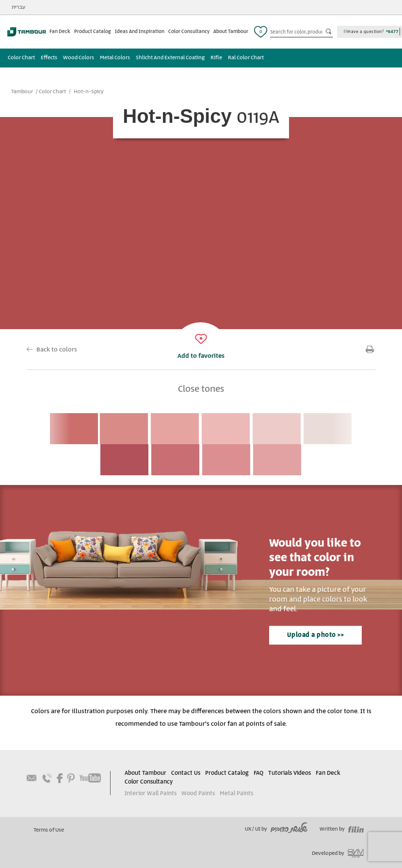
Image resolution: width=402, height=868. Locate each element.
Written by (342, 829)
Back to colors (57, 350)
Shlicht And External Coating (170, 58)
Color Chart (21, 58)
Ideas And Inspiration (140, 32)
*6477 (392, 32)
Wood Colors (79, 58)
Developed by (338, 853)
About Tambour (231, 32)
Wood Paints (198, 793)
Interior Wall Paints (151, 793)
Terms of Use (49, 830)
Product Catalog (93, 32)
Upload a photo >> (316, 635)
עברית (18, 7)
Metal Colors (115, 58)
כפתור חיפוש (329, 32)
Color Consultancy (189, 32)
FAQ (258, 773)
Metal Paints (236, 793)
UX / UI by (276, 829)
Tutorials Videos (289, 773)
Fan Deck (60, 32)
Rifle (216, 58)
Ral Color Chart (246, 58)
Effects (49, 58)
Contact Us (186, 773)
